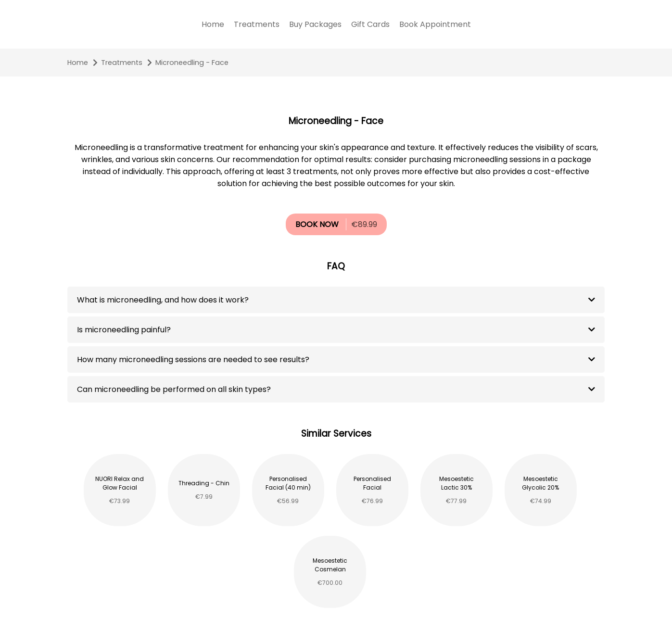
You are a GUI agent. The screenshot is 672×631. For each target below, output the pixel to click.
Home (213, 24)
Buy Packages (315, 24)
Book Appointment (435, 24)
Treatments (257, 24)
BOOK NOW (317, 224)
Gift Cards (370, 24)
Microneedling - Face (192, 63)
